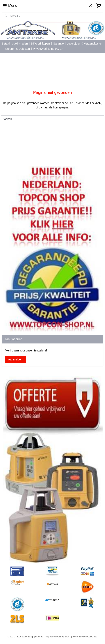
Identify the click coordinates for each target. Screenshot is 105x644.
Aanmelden (15, 359)
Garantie (58, 44)
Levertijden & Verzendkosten (85, 44)
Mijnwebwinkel (90, 637)
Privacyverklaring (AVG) (48, 49)
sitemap (39, 637)
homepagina (61, 107)
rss (46, 637)
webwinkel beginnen (59, 637)
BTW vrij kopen (40, 44)
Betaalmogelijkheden (15, 44)
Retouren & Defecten (17, 49)
